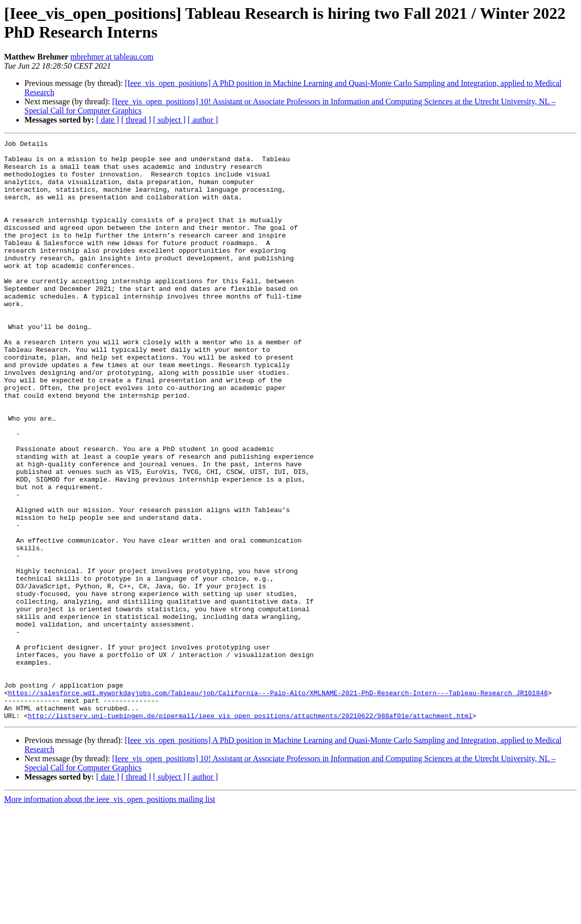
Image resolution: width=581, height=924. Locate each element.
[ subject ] (169, 120)
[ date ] (108, 120)
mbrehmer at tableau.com (112, 57)
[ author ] (203, 120)
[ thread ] (136, 120)
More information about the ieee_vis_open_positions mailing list (110, 915)
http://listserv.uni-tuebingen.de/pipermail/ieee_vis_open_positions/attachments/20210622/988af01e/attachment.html (250, 831)
